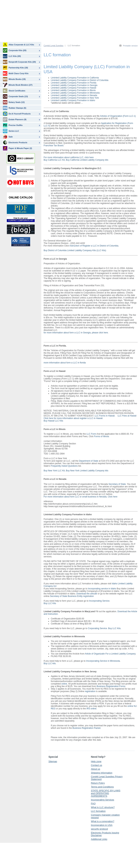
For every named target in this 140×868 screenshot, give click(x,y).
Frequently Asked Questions (64, 466)
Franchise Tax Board (53, 146)
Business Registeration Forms (111, 686)
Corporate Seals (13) (15, 96)
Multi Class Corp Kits (16, 73)
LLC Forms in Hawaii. (105, 416)
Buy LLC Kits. (115, 628)
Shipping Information (101, 773)
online (64, 684)
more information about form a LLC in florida (65, 363)
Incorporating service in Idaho (102, 589)
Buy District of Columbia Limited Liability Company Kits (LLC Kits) (75, 250)
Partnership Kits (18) (15, 68)
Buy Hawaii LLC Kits (53, 421)
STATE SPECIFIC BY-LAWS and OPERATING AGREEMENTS (106, 793)
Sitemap (53, 761)
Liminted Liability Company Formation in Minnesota (75, 93)
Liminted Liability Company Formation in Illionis (73, 90)
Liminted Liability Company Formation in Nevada (74, 95)
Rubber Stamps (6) (15, 108)
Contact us (96, 765)
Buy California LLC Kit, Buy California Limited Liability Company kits (76, 160)
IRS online (91, 709)
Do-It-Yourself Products (17, 114)
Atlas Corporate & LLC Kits (18, 45)
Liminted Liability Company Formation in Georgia (74, 85)
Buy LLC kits (50, 663)
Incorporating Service (99, 601)
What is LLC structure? (103, 807)
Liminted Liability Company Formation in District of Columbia (80, 80)
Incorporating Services (102, 800)
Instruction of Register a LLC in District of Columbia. (94, 246)
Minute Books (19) (14, 79)
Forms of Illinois (102, 436)
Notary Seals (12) (14, 102)
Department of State (89, 461)
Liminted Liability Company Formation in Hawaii (73, 88)
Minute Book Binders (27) (18, 85)
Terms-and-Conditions (102, 787)
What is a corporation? (102, 821)
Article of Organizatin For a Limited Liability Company (110, 654)
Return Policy (98, 783)
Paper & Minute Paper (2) (17, 148)
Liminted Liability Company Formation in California (75, 78)
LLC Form (91, 434)
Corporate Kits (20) (15, 50)
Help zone (96, 761)
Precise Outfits (13, 125)
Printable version (130, 46)
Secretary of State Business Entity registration (72, 596)
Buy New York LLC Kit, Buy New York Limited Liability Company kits (76, 471)
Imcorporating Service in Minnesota (103, 661)
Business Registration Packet (87, 728)
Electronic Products (15, 142)
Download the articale (87, 594)
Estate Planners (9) (15, 119)
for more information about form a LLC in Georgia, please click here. (76, 333)
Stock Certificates (14, 91)
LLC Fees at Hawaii (127, 416)
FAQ (93, 804)
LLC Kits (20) (12, 56)
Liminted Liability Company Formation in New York (75, 98)
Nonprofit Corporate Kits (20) (19, 62)
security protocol (99, 829)
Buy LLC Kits (50, 603)
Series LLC (11, 131)
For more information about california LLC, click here (69, 157)
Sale (8, 137)
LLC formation (98, 811)
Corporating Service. (98, 628)
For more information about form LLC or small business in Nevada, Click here (80, 497)
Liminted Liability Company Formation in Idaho (73, 100)
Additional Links (99, 839)
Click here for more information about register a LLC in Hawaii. (73, 418)
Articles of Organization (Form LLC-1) (118, 116)
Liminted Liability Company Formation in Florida (73, 83)
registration (90, 691)
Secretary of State (117, 484)
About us (95, 769)
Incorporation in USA (102, 825)
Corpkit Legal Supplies (53, 46)
